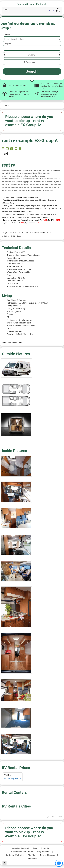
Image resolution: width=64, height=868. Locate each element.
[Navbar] (6, 10)
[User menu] (58, 10)
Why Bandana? (44, 852)
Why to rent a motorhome (22, 852)
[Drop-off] (32, 48)
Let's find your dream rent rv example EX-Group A (28, 26)
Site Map (32, 855)
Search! (32, 71)
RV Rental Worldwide (15, 855)
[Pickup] (32, 39)
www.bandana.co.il (21, 848)
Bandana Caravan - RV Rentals (32, 4)
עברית (51, 10)
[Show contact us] (59, 863)
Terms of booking (48, 855)
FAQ (35, 848)
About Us (45, 848)
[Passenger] (32, 62)
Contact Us (32, 859)
